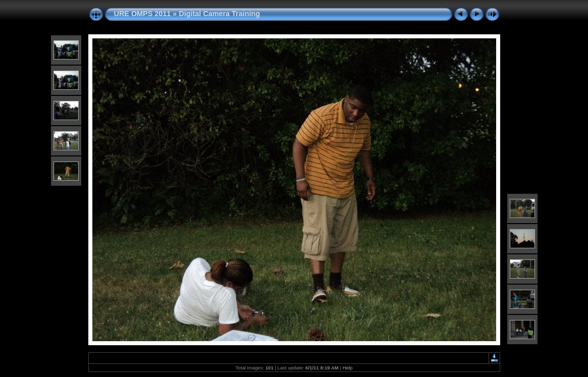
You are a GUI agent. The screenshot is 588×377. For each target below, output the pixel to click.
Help (348, 368)
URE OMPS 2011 (143, 14)
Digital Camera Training (219, 14)
